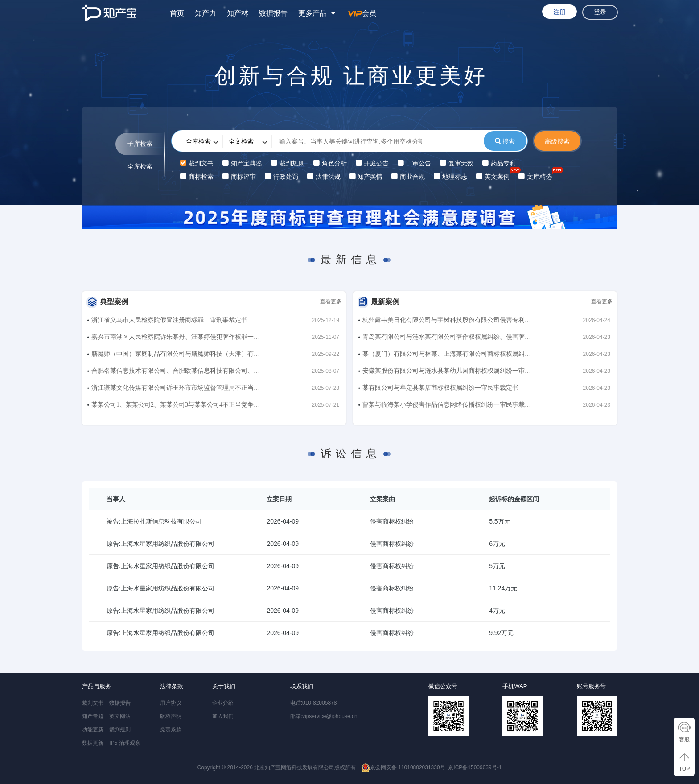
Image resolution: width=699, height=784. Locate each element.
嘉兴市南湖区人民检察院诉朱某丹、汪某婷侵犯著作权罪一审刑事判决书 (176, 339)
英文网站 (120, 716)
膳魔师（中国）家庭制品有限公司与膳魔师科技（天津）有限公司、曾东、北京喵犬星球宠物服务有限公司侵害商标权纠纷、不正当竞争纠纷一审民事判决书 (176, 356)
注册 (559, 12)
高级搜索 (557, 141)
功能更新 (93, 730)
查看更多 (331, 301)
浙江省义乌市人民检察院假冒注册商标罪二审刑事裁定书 (169, 320)
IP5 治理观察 (125, 743)
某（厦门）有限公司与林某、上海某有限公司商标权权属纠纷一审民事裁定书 (447, 356)
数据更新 (93, 743)
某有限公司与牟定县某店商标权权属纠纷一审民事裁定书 (440, 388)
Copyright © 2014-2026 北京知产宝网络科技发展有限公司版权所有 (321, 768)
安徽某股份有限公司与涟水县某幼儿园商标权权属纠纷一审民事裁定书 (447, 373)
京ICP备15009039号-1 (475, 767)
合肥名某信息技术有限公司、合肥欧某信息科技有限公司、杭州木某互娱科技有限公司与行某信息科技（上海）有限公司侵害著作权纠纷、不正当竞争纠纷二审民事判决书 (176, 373)
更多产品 (312, 13)
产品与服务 (97, 686)
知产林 (238, 13)
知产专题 (93, 716)
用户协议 (171, 703)
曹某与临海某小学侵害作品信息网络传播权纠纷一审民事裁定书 (447, 406)
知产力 (206, 13)
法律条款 (172, 686)
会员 (362, 13)
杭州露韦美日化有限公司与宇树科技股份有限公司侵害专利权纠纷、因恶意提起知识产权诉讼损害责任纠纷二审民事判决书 (447, 322)
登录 (600, 12)
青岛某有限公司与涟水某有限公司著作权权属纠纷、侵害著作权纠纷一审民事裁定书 (447, 339)
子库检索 (140, 144)
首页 (177, 13)
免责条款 (171, 730)
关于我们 (224, 686)
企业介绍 (223, 703)
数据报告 (273, 13)
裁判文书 (93, 703)
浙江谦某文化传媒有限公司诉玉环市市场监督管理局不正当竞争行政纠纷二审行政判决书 (176, 390)
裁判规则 (120, 730)
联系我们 (302, 686)
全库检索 (140, 167)
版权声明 (171, 716)
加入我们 (223, 716)
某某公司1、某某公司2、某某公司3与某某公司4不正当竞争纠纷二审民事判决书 (176, 406)
